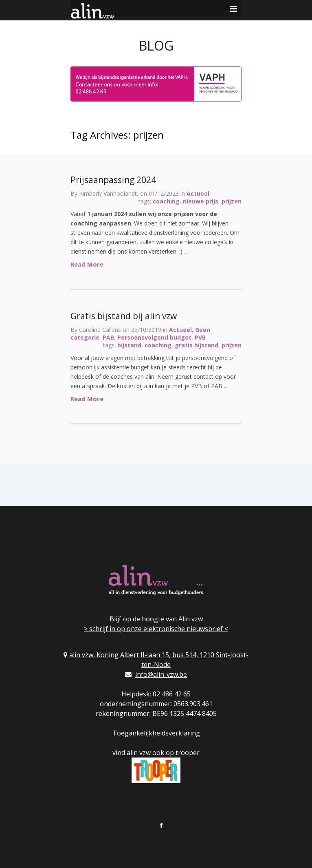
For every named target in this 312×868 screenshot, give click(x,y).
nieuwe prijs (201, 201)
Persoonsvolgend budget (154, 337)
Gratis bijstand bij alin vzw (124, 316)
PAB (108, 337)
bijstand (129, 345)
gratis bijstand (197, 345)
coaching (166, 201)
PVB (200, 337)
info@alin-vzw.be (161, 674)
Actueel (198, 193)
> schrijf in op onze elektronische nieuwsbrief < (156, 629)
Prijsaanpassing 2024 (113, 180)
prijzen (232, 201)
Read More (87, 264)
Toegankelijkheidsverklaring (156, 733)
